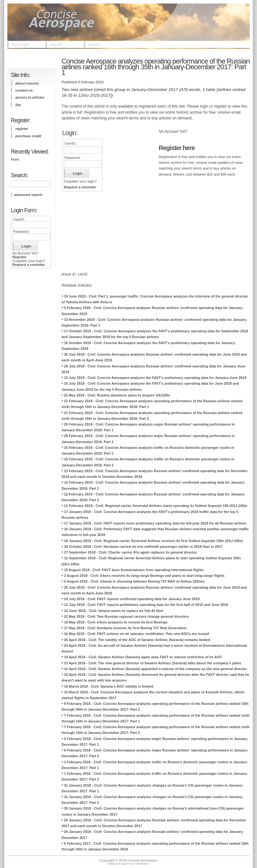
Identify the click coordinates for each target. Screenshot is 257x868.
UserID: (19, 219)
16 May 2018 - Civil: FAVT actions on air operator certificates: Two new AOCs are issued (137, 634)
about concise (27, 83)
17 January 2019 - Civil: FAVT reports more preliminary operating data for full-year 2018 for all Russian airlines (155, 523)
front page (21, 45)
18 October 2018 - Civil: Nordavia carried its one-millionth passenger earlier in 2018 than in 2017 (143, 547)
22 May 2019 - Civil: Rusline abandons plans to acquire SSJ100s (117, 395)
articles (56, 45)
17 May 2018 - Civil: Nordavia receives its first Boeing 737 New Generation (125, 628)
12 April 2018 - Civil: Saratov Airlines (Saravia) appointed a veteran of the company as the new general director (156, 669)
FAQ (18, 105)
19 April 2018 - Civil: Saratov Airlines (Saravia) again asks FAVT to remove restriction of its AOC (143, 657)
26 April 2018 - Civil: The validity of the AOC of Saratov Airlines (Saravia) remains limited (137, 640)
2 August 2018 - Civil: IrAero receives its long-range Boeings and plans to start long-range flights (144, 576)
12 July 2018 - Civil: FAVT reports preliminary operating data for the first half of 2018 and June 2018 (146, 605)
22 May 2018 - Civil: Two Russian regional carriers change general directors (127, 616)
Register (19, 257)
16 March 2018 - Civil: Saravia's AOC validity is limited (109, 686)
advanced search (28, 195)
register (22, 129)
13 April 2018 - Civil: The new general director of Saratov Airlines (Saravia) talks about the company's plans (153, 663)
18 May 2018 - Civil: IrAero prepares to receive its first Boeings (116, 622)
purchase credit (28, 136)
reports (94, 45)
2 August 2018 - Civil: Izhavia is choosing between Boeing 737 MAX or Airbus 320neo (134, 581)
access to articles (30, 97)
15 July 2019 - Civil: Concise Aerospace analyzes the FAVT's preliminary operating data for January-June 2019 (155, 378)
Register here (177, 148)
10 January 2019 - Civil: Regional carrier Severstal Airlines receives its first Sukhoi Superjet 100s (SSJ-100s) (154, 541)
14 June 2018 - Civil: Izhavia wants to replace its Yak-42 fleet (114, 611)
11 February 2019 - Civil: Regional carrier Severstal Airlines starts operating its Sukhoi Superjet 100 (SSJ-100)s (156, 506)
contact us (24, 90)
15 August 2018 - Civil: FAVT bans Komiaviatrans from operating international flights (134, 570)
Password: (21, 231)
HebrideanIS (142, 864)
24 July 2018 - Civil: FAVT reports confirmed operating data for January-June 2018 (132, 599)
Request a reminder (29, 265)
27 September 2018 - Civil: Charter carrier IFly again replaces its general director (131, 552)
